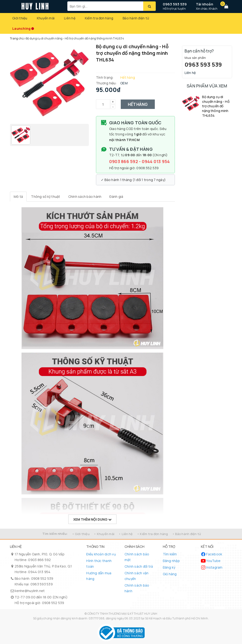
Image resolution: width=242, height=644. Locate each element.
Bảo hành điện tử (136, 18)
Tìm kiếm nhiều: (55, 534)
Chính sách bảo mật (137, 557)
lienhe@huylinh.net (30, 591)
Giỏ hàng (170, 574)
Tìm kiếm (170, 554)
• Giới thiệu (81, 534)
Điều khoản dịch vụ (101, 554)
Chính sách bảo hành (137, 588)
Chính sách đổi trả (139, 566)
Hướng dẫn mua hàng (99, 576)
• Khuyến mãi (104, 534)
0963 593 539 (175, 4)
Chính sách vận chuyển (137, 576)
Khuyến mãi (46, 18)
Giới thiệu (20, 18)
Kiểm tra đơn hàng (99, 18)
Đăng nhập (171, 561)
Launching (21, 28)
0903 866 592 (124, 161)
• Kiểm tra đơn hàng (153, 534)
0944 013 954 (156, 161)
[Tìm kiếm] (149, 6)
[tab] (18, 197)
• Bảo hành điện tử (187, 534)
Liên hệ (70, 18)
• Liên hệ (126, 534)
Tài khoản (205, 4)
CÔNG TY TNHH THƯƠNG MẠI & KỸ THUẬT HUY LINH (122, 614)
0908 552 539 (42, 578)
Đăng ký (169, 567)
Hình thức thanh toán (99, 564)
